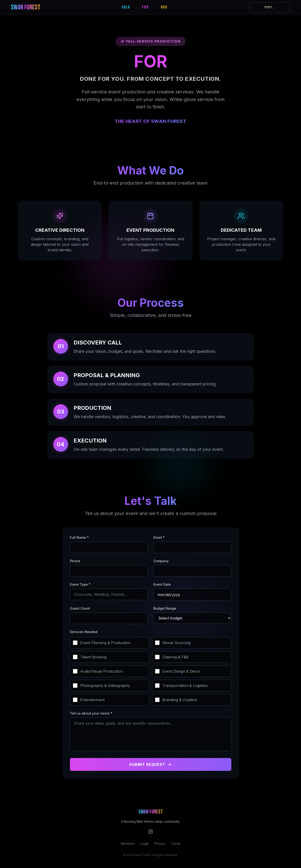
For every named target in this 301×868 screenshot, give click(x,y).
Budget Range (165, 608)
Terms (176, 843)
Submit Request (150, 765)
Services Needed (84, 632)
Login (145, 843)
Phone (75, 561)
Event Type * (80, 584)
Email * (159, 537)
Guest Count (80, 608)
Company (161, 561)
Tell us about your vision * (91, 713)
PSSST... (270, 7)
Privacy (160, 843)
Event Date (162, 584)
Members (128, 843)
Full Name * (79, 537)
